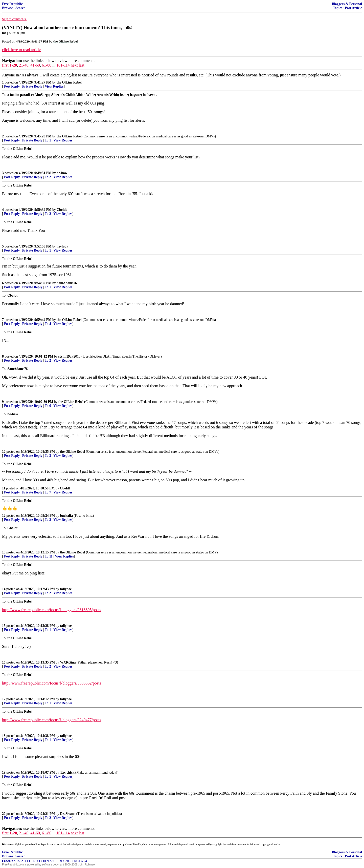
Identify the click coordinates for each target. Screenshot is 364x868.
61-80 (47, 65)
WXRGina (68, 662)
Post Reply (12, 86)
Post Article (353, 8)
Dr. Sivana (68, 814)
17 (4, 699)
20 (4, 814)
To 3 (48, 456)
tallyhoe (66, 589)
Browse (7, 8)
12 (4, 516)
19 (4, 772)
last (81, 65)
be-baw (62, 173)
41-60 (35, 65)
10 (4, 452)
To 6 (48, 406)
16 (4, 662)
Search (20, 8)
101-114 (63, 65)
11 (4, 488)
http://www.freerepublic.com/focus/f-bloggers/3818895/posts (52, 610)
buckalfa (67, 516)
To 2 (48, 177)
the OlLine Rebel (69, 82)
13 (4, 552)
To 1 (48, 140)
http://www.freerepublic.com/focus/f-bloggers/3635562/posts (52, 683)
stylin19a (65, 356)
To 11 (49, 556)
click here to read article (22, 50)
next (74, 65)
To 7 (48, 492)
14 (4, 589)
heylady (62, 246)
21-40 (24, 65)
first (5, 65)
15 (4, 626)
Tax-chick (67, 772)
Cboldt (62, 210)
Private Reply (32, 86)
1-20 (13, 65)
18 (4, 736)
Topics (338, 8)
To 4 (48, 324)
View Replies (54, 86)
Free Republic (12, 4)
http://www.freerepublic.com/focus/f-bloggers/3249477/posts (52, 720)
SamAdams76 (67, 283)
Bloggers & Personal (347, 4)
